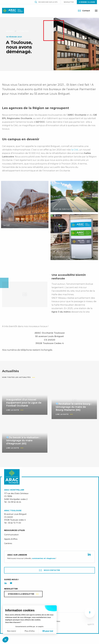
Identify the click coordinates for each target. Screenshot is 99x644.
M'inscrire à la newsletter (21, 594)
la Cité (75, 153)
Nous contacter (49, 570)
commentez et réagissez (44, 558)
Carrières (8, 543)
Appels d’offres (11, 539)
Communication (11, 535)
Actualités (23, 31)
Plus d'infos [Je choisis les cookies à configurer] (30, 631)
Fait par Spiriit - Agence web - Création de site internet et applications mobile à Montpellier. (91, 624)
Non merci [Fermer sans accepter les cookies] (11, 631)
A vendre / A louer (87, 2)
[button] (5, 640)
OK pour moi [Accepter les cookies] (48, 631)
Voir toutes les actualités (16, 381)
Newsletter (69, 2)
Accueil (10, 31)
